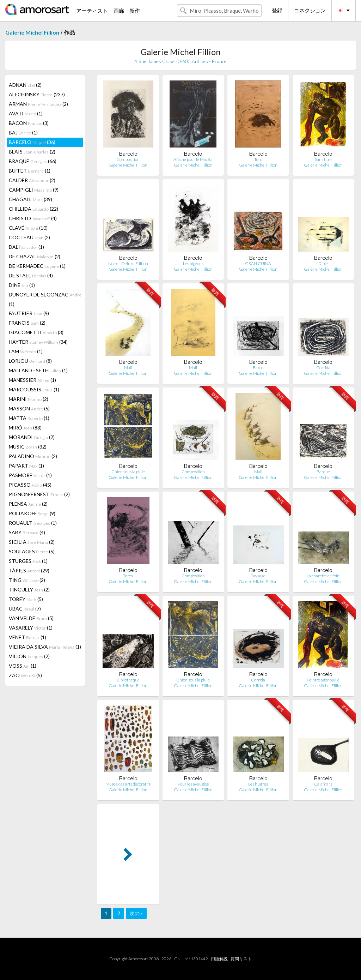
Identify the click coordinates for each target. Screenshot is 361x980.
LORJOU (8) (30, 361)
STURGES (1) (28, 561)
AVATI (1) (26, 113)
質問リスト (241, 959)
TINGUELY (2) (29, 590)
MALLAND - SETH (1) (38, 370)
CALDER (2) (32, 180)
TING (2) (27, 580)
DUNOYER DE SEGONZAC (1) (45, 299)
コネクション (310, 10)
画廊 (119, 11)
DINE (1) (22, 285)
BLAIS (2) (32, 152)
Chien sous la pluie (128, 472)
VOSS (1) (23, 666)
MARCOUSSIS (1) (34, 389)
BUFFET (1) (30, 171)
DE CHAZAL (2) (35, 256)
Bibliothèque (128, 680)
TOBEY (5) (26, 599)
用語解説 (219, 959)
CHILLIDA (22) (33, 209)
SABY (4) (27, 532)
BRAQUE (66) (33, 161)
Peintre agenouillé (323, 680)
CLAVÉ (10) (28, 228)
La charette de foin (323, 576)
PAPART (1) (26, 466)
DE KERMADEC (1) (37, 266)
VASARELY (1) (31, 628)
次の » (136, 913)
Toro (258, 159)
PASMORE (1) (30, 475)
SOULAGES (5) (32, 551)
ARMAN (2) (38, 104)
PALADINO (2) (33, 456)
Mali (128, 368)
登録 (277, 10)
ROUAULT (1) (33, 523)
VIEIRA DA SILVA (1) (45, 647)
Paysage (258, 576)
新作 (135, 11)
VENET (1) (27, 637)
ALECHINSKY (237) (37, 94)
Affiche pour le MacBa (193, 159)
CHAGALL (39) (30, 199)
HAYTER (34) (38, 342)
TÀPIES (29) (29, 570)
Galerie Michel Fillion (32, 32)
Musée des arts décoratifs (128, 784)
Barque (323, 472)
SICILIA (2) (32, 542)
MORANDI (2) (32, 437)
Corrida (323, 368)
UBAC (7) (25, 609)
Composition (128, 159)
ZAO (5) (25, 675)
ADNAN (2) (25, 85)
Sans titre (323, 159)
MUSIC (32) (28, 447)
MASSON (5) (29, 408)
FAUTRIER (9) (29, 313)
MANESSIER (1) (32, 380)
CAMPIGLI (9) (34, 190)
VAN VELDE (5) (31, 618)
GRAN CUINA (258, 263)
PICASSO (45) (30, 485)
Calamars (323, 784)
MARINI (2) (29, 399)
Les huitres (258, 784)
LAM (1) (26, 351)
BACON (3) (29, 123)
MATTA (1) (29, 418)
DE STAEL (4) (31, 275)
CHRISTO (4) (33, 218)
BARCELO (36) (32, 142)
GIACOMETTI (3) (36, 332)
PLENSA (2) (28, 504)
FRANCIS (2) (27, 323)
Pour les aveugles (193, 784)
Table (323, 263)
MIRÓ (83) (25, 428)
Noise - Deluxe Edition (128, 263)
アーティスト (92, 11)
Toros (128, 576)
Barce (258, 368)
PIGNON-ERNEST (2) (39, 494)
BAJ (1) (23, 133)
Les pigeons (193, 263)
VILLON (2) (29, 656)
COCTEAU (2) (29, 237)
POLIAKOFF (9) (32, 513)
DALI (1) (26, 247)
